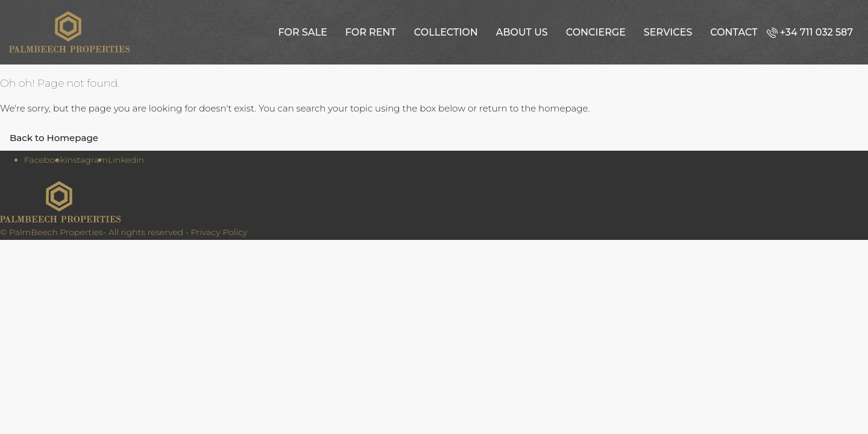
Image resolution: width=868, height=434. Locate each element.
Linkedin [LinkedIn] (126, 160)
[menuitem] (813, 32)
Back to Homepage (54, 138)
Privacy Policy (219, 232)
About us (522, 32)
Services (668, 32)
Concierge (596, 32)
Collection (446, 32)
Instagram (86, 160)
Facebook (45, 160)
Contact (734, 32)
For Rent (371, 32)
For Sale (302, 32)
